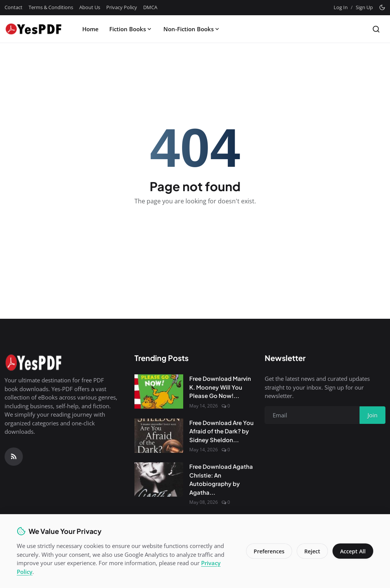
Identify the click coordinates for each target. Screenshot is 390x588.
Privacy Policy (122, 7)
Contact (14, 7)
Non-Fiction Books (192, 29)
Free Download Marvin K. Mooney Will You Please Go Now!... (220, 387)
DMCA (150, 7)
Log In (341, 7)
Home (90, 29)
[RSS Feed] (14, 457)
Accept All (353, 551)
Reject (312, 551)
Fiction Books (131, 29)
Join (372, 415)
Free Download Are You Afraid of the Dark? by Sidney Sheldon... (221, 431)
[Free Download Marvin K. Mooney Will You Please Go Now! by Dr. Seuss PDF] (159, 391)
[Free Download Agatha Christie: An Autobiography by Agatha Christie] (159, 479)
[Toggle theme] (382, 7)
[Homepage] (33, 29)
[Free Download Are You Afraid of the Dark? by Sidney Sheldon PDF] (159, 436)
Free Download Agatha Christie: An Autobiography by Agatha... (221, 479)
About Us (90, 7)
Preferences (269, 551)
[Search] (376, 29)
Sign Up (364, 7)
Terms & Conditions (51, 7)
